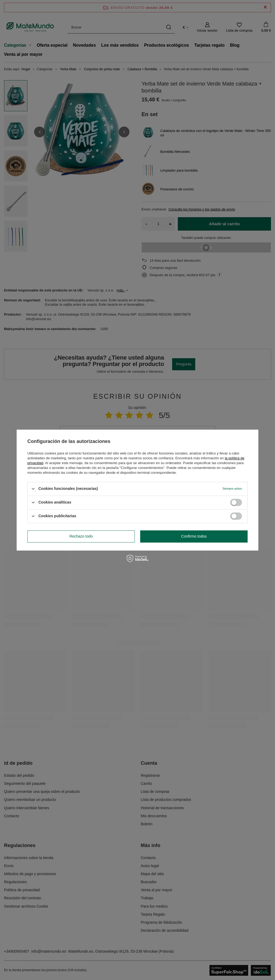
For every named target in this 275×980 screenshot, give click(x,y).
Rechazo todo (81, 536)
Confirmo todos (194, 536)
